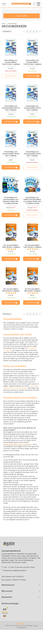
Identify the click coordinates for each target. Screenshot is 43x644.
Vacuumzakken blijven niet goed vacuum (18, 444)
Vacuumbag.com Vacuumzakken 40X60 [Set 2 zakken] (11, 154)
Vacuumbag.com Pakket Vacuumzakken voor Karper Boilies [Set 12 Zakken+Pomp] (32, 200)
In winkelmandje (32, 76)
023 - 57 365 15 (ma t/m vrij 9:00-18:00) (19, 567)
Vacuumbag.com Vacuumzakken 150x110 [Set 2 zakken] (11, 62)
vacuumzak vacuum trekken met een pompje (21, 387)
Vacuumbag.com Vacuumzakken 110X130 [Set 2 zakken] (32, 62)
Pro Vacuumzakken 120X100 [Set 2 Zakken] (32, 246)
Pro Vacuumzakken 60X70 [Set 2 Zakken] (32, 290)
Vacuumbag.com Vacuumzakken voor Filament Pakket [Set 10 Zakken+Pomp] (11, 200)
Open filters (21, 16)
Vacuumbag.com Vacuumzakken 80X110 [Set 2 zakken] (11, 108)
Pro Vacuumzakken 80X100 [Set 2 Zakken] (11, 290)
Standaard (7, 31)
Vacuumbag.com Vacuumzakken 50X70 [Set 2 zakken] (32, 108)
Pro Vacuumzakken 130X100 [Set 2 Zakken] (11, 246)
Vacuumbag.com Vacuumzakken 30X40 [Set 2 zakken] (32, 154)
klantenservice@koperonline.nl (15, 570)
